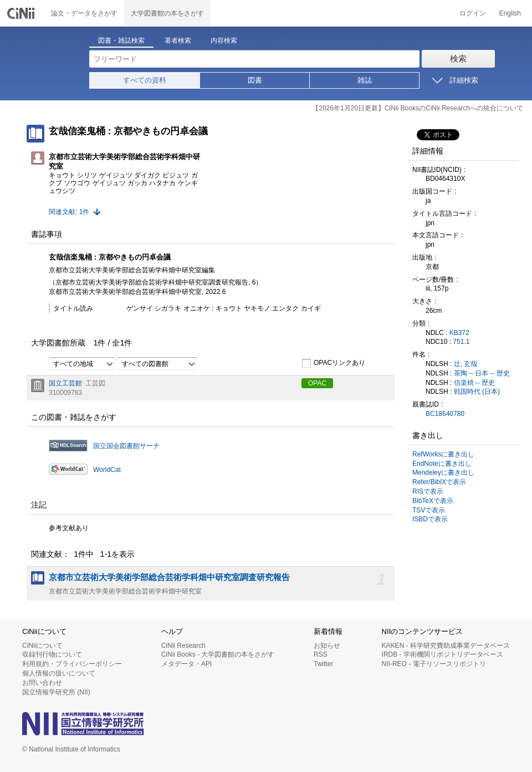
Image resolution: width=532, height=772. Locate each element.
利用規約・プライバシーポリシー (72, 664)
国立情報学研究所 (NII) (56, 692)
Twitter (323, 664)
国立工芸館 (65, 383)
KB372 (459, 333)
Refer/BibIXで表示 (439, 482)
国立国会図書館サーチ (126, 446)
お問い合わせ (42, 683)
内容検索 (224, 40)
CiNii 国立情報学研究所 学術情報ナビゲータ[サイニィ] (22, 13)
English (510, 13)
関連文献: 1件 (69, 212)
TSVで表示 (429, 510)
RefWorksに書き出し (443, 454)
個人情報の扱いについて (59, 673)
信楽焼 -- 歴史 (475, 383)
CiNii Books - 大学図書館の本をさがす (218, 654)
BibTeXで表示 (433, 501)
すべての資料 (145, 80)
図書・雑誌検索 (121, 40)
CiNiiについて (42, 646)
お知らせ (327, 646)
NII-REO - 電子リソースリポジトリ (434, 664)
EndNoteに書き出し (442, 464)
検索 (458, 59)
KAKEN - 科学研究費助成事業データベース (446, 646)
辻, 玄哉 (466, 364)
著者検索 (178, 40)
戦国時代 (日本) (477, 392)
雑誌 (365, 80)
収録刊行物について (52, 654)
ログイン (473, 13)
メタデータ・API (186, 664)
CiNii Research (183, 646)
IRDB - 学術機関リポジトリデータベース (443, 654)
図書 (255, 80)
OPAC (317, 383)
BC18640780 (445, 414)
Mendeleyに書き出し (443, 473)
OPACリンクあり (333, 363)
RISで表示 (428, 491)
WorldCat (107, 470)
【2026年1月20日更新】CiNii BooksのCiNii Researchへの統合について (418, 108)
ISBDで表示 (430, 519)
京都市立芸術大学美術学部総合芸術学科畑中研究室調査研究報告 (169, 577)
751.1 (461, 342)
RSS (321, 654)
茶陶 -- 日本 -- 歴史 (482, 373)
